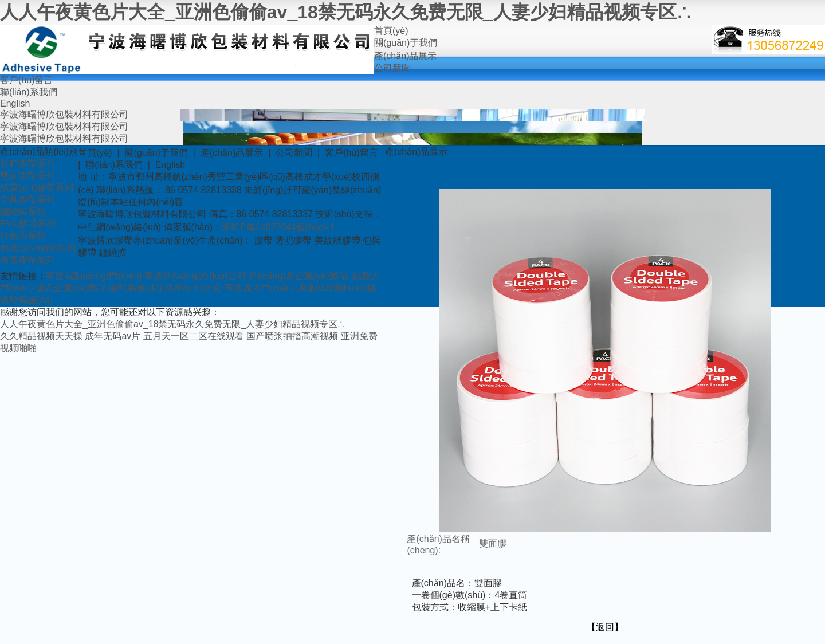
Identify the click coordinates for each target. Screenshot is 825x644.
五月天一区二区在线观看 (194, 336)
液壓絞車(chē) (193, 288)
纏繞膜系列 (23, 212)
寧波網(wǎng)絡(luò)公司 (195, 276)
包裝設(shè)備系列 (38, 248)
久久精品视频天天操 (41, 336)
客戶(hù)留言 (26, 80)
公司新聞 (392, 68)
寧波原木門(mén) (260, 288)
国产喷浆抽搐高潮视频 (292, 336)
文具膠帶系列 (27, 200)
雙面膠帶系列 (27, 176)
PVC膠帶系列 (28, 224)
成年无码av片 (113, 336)
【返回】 (605, 627)
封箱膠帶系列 (27, 164)
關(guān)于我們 (406, 43)
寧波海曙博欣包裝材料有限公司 (64, 114)
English (15, 103)
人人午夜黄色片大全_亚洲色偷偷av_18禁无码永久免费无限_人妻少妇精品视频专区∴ (345, 12)
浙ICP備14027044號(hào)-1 (278, 227)
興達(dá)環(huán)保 (337, 288)
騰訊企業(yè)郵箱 (71, 288)
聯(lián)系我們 (29, 92)
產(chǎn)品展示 (405, 56)
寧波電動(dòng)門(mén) (94, 276)
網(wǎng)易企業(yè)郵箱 (298, 276)
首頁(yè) (391, 31)
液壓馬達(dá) (135, 288)
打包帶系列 (23, 236)
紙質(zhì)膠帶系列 (37, 188)
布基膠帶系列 (27, 260)
